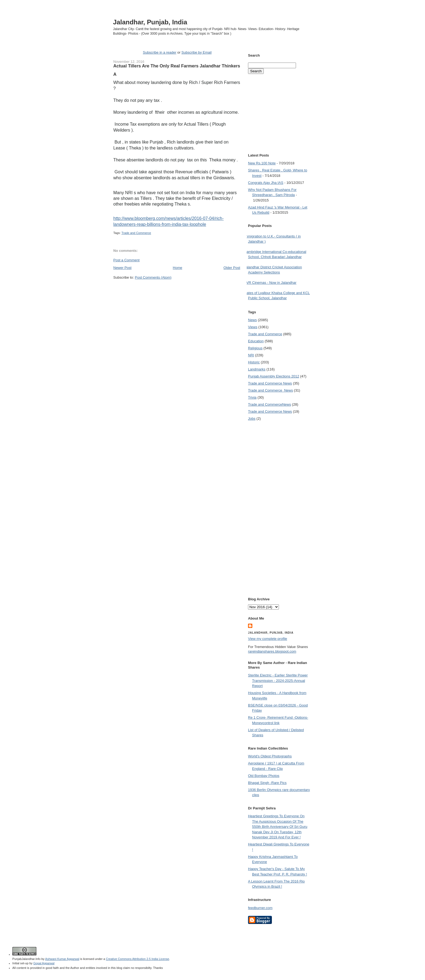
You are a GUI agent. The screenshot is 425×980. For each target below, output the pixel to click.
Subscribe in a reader (160, 52)
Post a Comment (126, 260)
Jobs (252, 419)
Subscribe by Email (196, 52)
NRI (251, 355)
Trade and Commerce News (270, 383)
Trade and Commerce (136, 233)
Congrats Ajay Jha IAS (266, 183)
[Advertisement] (177, 290)
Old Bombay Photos (264, 776)
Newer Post (122, 268)
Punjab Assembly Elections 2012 (274, 376)
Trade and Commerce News (269, 404)
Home (178, 268)
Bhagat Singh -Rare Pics (267, 783)
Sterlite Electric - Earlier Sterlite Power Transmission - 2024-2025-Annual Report (278, 681)
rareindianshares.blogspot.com (272, 651)
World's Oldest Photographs (270, 756)
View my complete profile (268, 639)
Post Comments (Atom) (153, 277)
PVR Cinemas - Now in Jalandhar (270, 283)
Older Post (232, 268)
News (252, 320)
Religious (255, 348)
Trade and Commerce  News (271, 390)
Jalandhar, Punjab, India (150, 22)
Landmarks (257, 369)
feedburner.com (260, 908)
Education (256, 341)
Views (253, 327)
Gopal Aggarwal (44, 963)
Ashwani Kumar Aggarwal (62, 959)
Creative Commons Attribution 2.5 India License (138, 959)
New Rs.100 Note (262, 163)
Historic (254, 362)
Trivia (252, 397)
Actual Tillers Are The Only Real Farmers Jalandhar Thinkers (177, 66)
